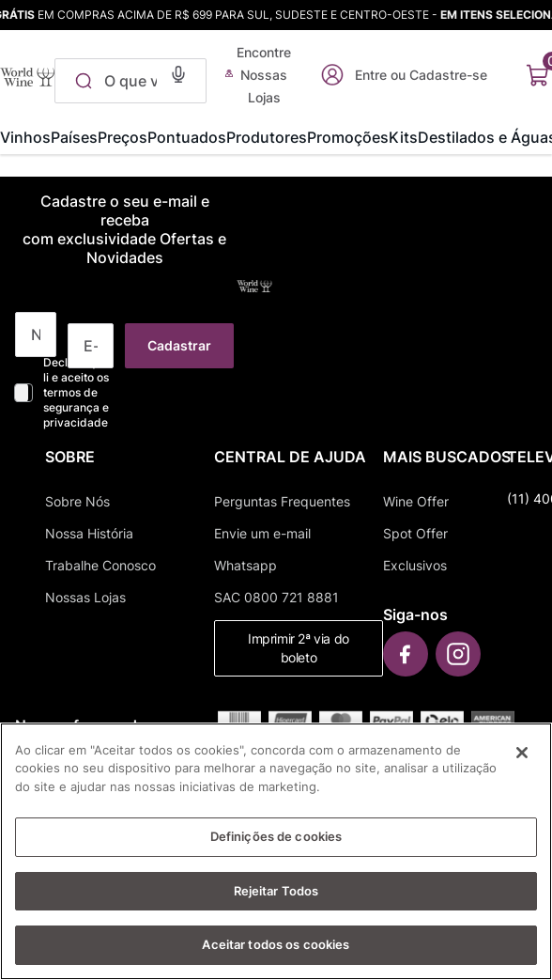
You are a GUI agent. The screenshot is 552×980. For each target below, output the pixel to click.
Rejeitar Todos (276, 908)
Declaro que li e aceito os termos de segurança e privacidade (76, 392)
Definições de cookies (276, 853)
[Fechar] (522, 770)
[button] (178, 72)
